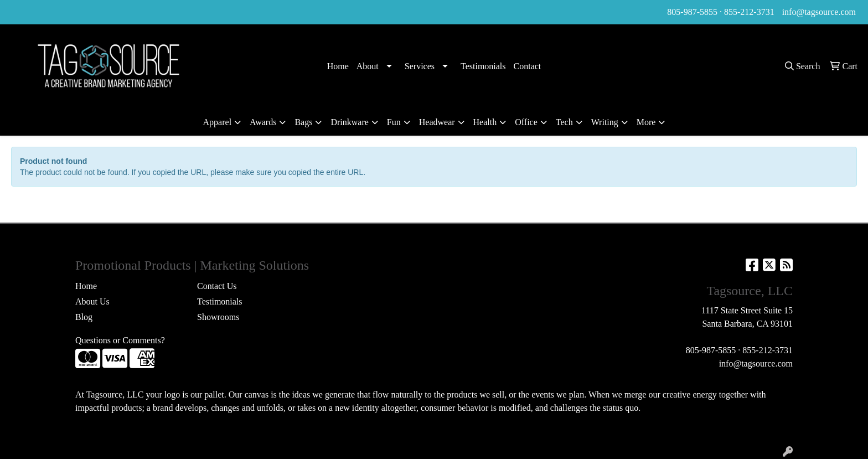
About (368, 66)
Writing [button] (605, 122)
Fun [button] (394, 122)
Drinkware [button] (349, 122)
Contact (528, 66)
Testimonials (483, 66)
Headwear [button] (437, 122)
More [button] (646, 122)
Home (338, 66)
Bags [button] (303, 122)
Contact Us (217, 286)
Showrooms (218, 317)
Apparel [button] (218, 122)
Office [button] (526, 122)
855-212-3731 (749, 12)
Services (420, 66)
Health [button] (485, 122)
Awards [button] (263, 122)
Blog (84, 317)
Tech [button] (564, 122)
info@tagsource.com (819, 12)
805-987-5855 (692, 12)
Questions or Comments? (120, 340)
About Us (92, 301)
